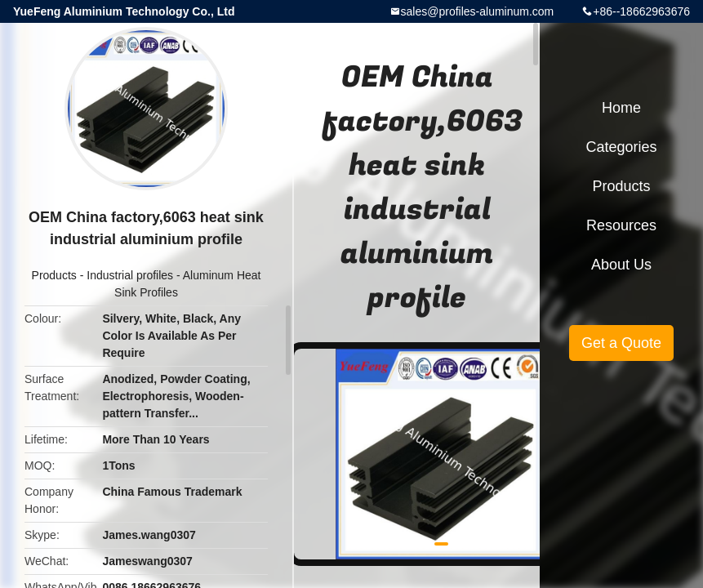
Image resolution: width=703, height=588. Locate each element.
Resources (621, 225)
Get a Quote (621, 343)
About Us (621, 265)
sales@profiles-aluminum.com (478, 11)
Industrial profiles (130, 275)
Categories (621, 147)
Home (621, 108)
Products (54, 275)
